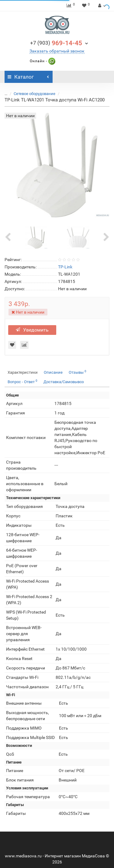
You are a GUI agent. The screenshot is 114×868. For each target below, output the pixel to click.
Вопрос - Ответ (22, 381)
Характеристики (23, 372)
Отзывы (78, 372)
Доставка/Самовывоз (64, 382)
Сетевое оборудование (35, 94)
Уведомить (32, 330)
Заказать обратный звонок (57, 51)
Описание (53, 372)
